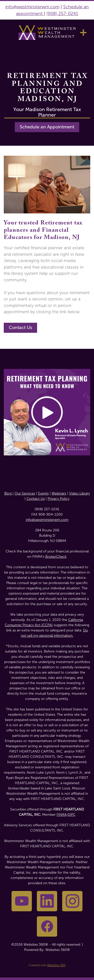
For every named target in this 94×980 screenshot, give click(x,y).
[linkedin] (47, 901)
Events (43, 493)
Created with (47, 965)
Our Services (25, 493)
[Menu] (83, 32)
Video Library (80, 493)
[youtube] (22, 901)
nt (41, 14)
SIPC (72, 815)
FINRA (62, 815)
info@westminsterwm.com (32, 7)
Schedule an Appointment (47, 127)
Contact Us (20, 328)
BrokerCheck (56, 557)
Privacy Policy (59, 499)
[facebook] (47, 926)
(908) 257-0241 (62, 14)
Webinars (59, 493)
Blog (8, 493)
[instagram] (72, 901)
